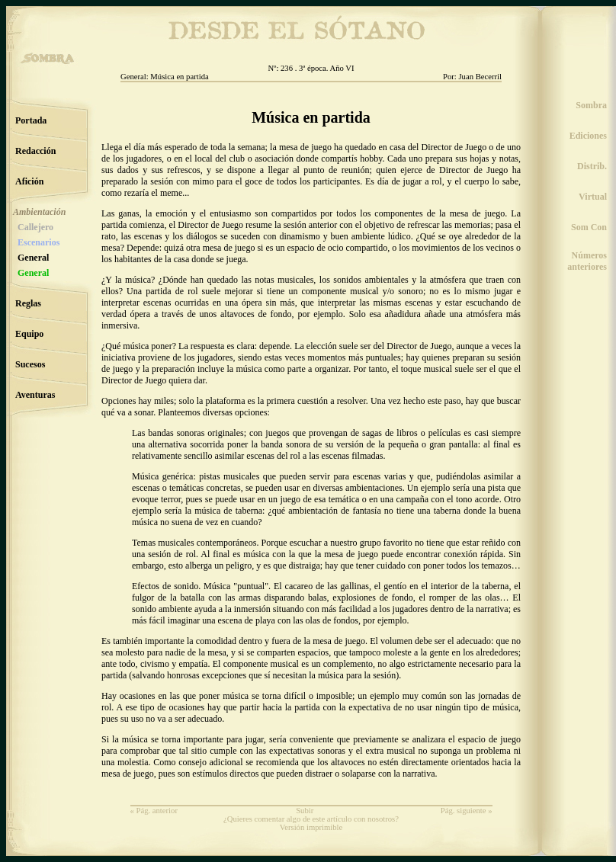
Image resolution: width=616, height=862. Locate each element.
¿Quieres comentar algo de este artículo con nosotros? (311, 819)
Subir (305, 811)
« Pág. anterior (154, 811)
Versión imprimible (311, 827)
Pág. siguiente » (467, 811)
